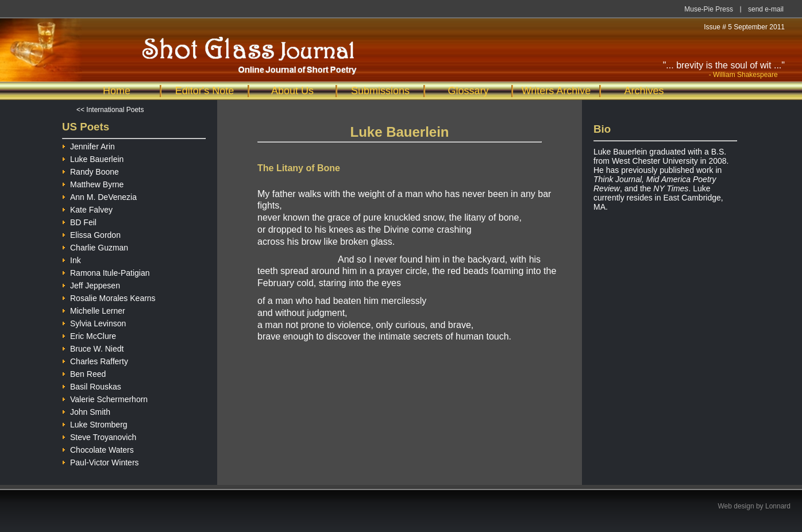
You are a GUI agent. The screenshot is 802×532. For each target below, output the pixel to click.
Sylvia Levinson (94, 322)
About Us (292, 91)
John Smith (86, 410)
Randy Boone (90, 170)
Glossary (468, 91)
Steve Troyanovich (99, 436)
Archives (644, 91)
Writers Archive (556, 91)
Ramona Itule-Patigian (106, 271)
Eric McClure (89, 335)
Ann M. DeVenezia (99, 196)
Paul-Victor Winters (101, 461)
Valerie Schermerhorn (105, 398)
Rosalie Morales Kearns (109, 297)
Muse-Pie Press (709, 9)
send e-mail (766, 9)
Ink (72, 259)
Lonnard (778, 506)
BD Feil (79, 221)
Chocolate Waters (98, 448)
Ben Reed (84, 373)
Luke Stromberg (95, 423)
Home (117, 91)
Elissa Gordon (91, 234)
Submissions (380, 91)
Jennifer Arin (88, 145)
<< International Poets (110, 110)
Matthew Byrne (93, 183)
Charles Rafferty (95, 360)
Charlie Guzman (95, 246)
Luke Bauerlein (93, 158)
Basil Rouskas (92, 385)
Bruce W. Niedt (93, 347)
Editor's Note (205, 91)
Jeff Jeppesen (91, 284)
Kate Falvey (87, 208)
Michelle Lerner (94, 309)
